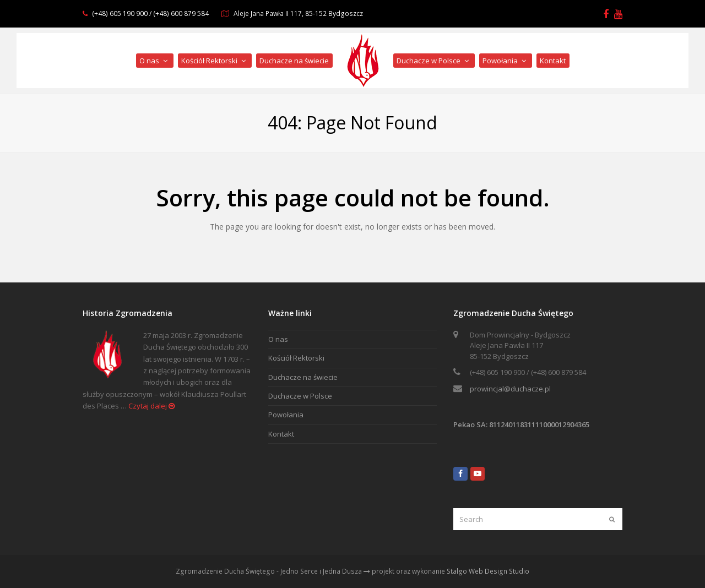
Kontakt (281, 434)
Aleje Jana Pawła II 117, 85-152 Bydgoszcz (298, 13)
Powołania (286, 415)
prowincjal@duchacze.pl (510, 389)
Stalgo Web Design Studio (488, 571)
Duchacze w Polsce (300, 396)
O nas (278, 339)
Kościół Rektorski (296, 358)
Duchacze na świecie (303, 377)
